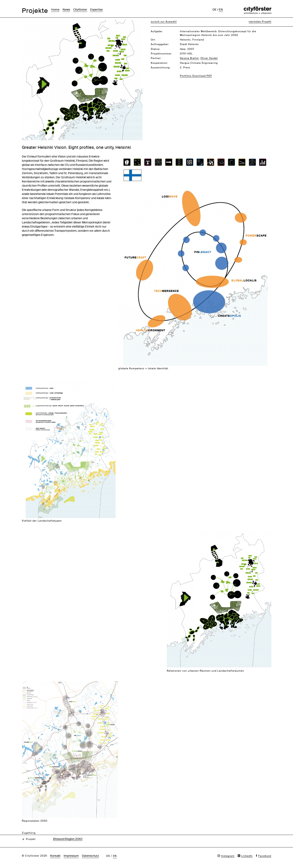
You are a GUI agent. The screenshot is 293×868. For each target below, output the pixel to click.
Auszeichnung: (161, 68)
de (214, 10)
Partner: (156, 58)
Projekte (35, 11)
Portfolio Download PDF (196, 76)
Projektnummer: (161, 54)
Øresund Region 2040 (68, 839)
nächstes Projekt (260, 22)
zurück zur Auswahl (164, 22)
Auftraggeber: (160, 44)
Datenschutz (90, 856)
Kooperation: (159, 63)
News (66, 10)
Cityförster (80, 10)
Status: (156, 49)
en (221, 10)
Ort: (153, 40)
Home (55, 10)
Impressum (71, 856)
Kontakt (55, 856)
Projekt (31, 839)
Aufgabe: (157, 31)
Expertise (96, 10)
